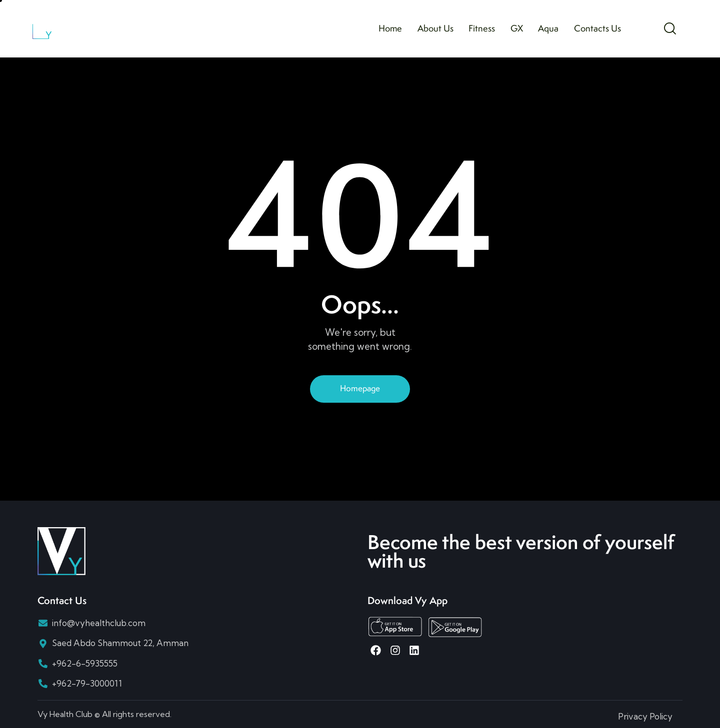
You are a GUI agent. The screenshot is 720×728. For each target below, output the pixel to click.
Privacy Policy (645, 716)
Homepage (360, 388)
